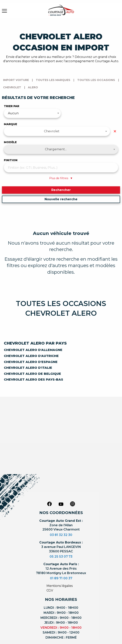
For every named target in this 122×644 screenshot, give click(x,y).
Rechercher (61, 190)
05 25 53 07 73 (61, 557)
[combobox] (57, 131)
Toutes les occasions (96, 80)
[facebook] (49, 504)
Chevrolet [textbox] (52, 131)
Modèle (10, 142)
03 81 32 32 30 (61, 535)
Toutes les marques (53, 80)
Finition (11, 160)
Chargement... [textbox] (56, 149)
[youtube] (61, 504)
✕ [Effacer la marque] (115, 131)
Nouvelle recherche (61, 199)
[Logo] (61, 13)
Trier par (12, 106)
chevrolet (12, 87)
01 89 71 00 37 (61, 578)
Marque (10, 124)
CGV (50, 590)
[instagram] (73, 504)
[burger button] (4, 11)
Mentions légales (60, 586)
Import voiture (16, 80)
